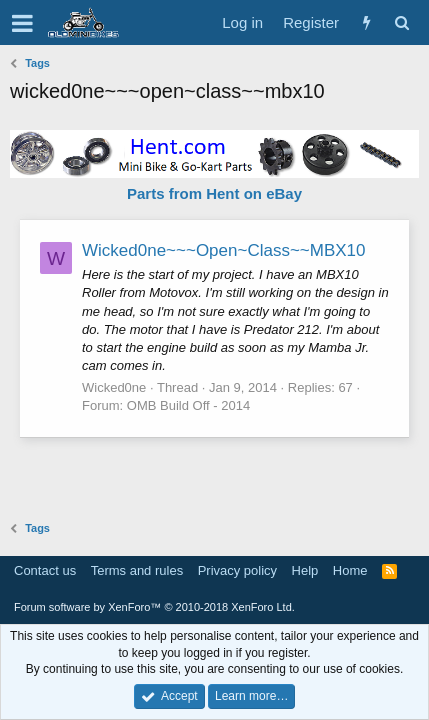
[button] (22, 23)
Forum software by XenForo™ (154, 607)
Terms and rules (137, 570)
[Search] (401, 22)
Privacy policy (237, 570)
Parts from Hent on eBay (214, 193)
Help (305, 570)
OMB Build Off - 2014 (188, 405)
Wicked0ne (114, 387)
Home (350, 570)
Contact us (45, 570)
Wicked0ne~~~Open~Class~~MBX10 (224, 250)
